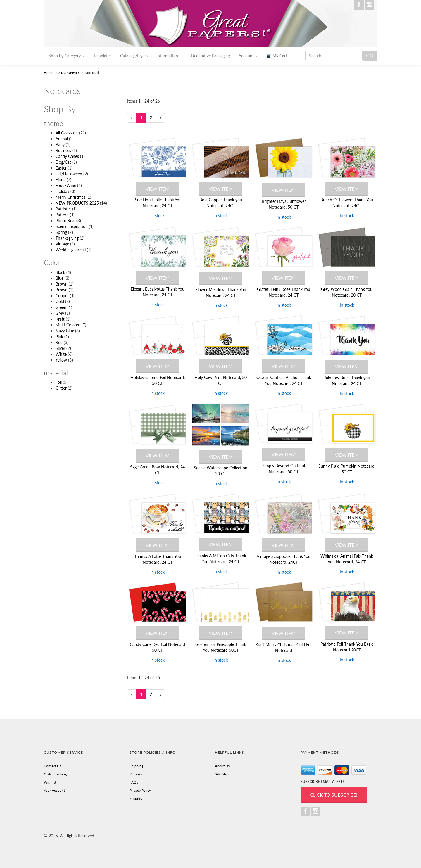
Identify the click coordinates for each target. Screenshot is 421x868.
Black (60, 272)
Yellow (61, 360)
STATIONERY (69, 73)
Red (59, 342)
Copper (62, 296)
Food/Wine (66, 185)
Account (248, 56)
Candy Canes (67, 156)
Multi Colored (68, 325)
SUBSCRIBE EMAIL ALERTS (323, 782)
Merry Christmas (70, 197)
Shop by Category (67, 56)
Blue (59, 278)
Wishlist (50, 782)
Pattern (62, 215)
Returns (136, 774)
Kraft (60, 319)
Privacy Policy (140, 790)
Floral (61, 180)
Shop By (60, 109)
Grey (60, 313)
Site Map (222, 774)
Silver (60, 348)
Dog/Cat (63, 162)
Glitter (61, 388)
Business (63, 150)
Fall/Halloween (69, 174)
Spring (61, 232)
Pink (59, 337)
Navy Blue (65, 331)
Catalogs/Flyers (134, 56)
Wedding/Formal (71, 250)
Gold (60, 301)
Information (169, 56)
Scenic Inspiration (72, 226)
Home (49, 73)
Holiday (62, 191)
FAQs (134, 782)
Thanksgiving (67, 238)
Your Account (54, 790)
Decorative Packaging (210, 56)
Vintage (62, 244)
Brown (62, 284)
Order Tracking (55, 774)
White (61, 354)
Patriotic (63, 209)
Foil (59, 382)
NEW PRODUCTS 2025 (77, 203)
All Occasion (67, 133)
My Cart (277, 56)
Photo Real (65, 221)
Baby (60, 145)
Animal (62, 139)
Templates (102, 56)
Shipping (136, 766)
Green (61, 307)
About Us (222, 766)
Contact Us (52, 766)
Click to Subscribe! (334, 795)
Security (136, 799)
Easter (61, 168)
